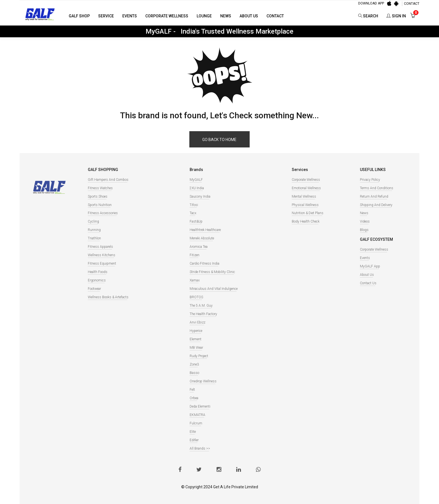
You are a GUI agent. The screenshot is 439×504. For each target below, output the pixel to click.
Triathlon (94, 238)
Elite (193, 432)
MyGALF (196, 180)
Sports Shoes (98, 196)
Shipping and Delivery (376, 205)
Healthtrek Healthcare (205, 230)
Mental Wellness (304, 196)
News (226, 16)
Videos (365, 221)
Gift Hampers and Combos (108, 180)
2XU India (197, 188)
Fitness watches (100, 188)
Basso (194, 373)
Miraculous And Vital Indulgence (214, 289)
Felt (192, 390)
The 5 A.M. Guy (201, 306)
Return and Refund (374, 196)
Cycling (93, 221)
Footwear (94, 289)
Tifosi (194, 205)
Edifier (194, 440)
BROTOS (196, 297)
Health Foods (98, 272)
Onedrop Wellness (203, 381)
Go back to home (219, 140)
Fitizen (195, 255)
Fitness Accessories (103, 213)
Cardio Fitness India (204, 263)
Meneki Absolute (202, 238)
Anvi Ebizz (197, 322)
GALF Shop (79, 16)
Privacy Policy (370, 180)
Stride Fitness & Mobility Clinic (212, 272)
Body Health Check (306, 221)
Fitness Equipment (102, 263)
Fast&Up (196, 221)
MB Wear (196, 348)
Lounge (204, 16)
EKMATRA (197, 415)
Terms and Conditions (377, 188)
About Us (249, 16)
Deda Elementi (200, 406)
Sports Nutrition (100, 205)
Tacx (193, 213)
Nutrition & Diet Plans (308, 213)
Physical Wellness (305, 205)
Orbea (194, 398)
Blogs (364, 230)
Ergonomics (97, 280)
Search (368, 16)
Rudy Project (199, 356)
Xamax (195, 280)
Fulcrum (196, 423)
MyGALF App (370, 266)
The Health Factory (203, 314)
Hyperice (196, 331)
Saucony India (200, 196)
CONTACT (412, 4)
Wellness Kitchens (102, 255)
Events (130, 16)
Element (196, 339)
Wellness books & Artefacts (108, 297)
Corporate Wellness (167, 16)
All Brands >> (200, 448)
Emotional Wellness (306, 188)
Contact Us (368, 283)
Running (94, 230)
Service (106, 16)
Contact (275, 16)
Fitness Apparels (100, 247)
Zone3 (194, 364)
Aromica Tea (199, 247)
